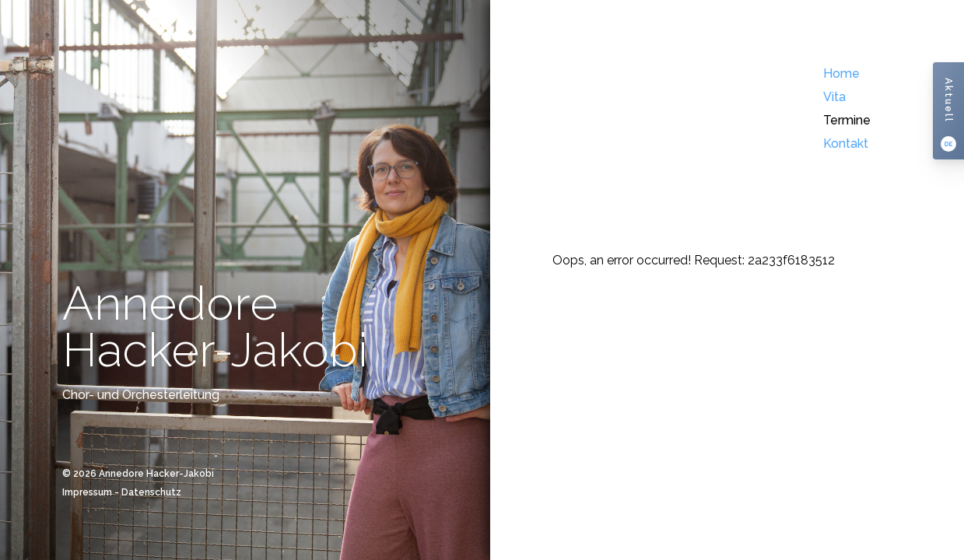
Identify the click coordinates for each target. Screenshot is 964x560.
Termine (847, 120)
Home (841, 73)
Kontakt (846, 143)
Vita (834, 97)
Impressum (87, 492)
